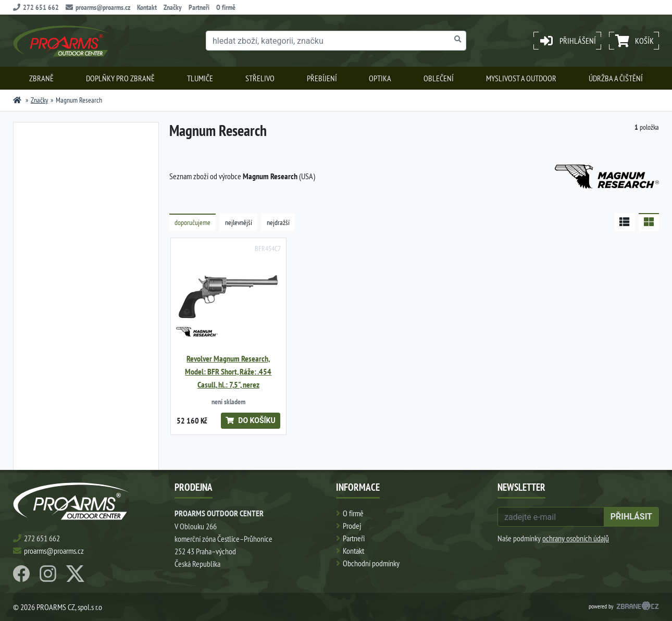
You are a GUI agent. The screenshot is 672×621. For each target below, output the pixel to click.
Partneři (199, 7)
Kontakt (147, 7)
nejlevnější (239, 222)
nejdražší (278, 222)
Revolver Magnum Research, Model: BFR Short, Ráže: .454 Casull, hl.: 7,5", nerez (228, 372)
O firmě (226, 7)
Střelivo (260, 78)
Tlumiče (200, 78)
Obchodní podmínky (371, 563)
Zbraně (41, 78)
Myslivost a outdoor (521, 78)
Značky (173, 7)
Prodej (352, 526)
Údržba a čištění (616, 78)
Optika (380, 78)
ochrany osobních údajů (576, 538)
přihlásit (631, 517)
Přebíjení (322, 78)
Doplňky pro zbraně (120, 78)
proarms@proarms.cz (98, 7)
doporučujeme (192, 222)
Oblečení (439, 78)
